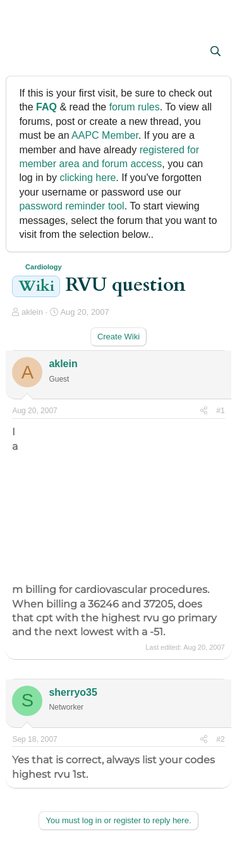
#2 (220, 739)
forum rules (135, 107)
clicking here (88, 178)
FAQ (46, 107)
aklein (32, 312)
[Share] (204, 411)
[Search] (216, 52)
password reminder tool (71, 206)
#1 (220, 411)
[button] (23, 52)
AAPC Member (105, 135)
